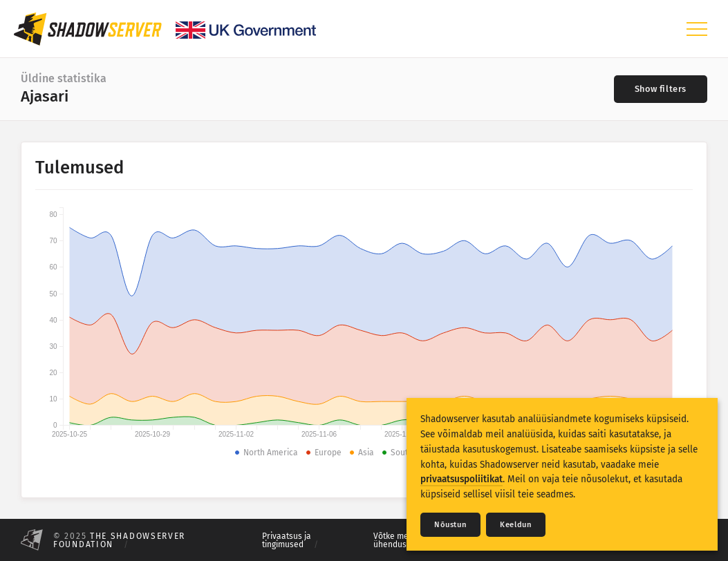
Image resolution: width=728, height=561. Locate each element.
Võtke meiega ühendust (399, 540)
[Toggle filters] (661, 89)
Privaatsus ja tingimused (287, 540)
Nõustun (450, 525)
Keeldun (516, 525)
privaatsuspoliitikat (461, 479)
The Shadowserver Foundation (119, 540)
